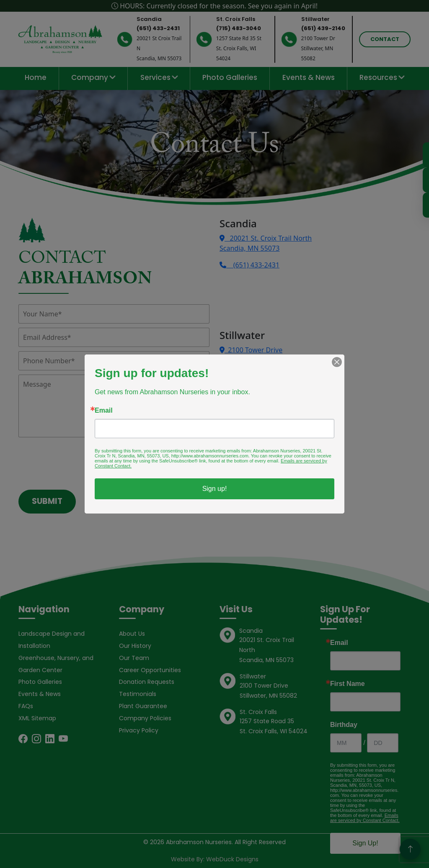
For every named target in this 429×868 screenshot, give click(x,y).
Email (104, 411)
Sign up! (215, 489)
